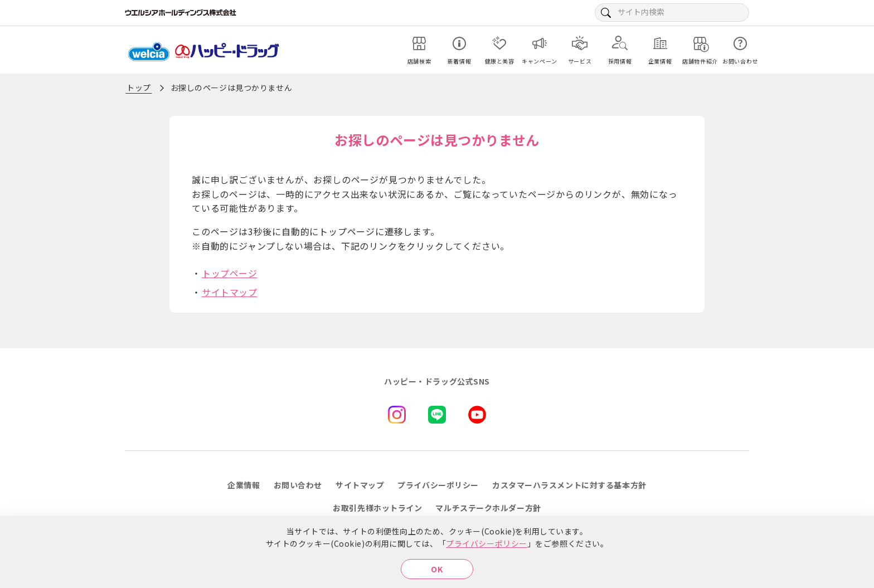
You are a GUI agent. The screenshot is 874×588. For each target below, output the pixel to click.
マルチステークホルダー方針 (488, 508)
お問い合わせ (298, 485)
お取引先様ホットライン (377, 508)
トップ (139, 88)
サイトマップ (229, 292)
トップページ (229, 273)
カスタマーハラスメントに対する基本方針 (569, 485)
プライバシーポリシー (487, 543)
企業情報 (244, 485)
